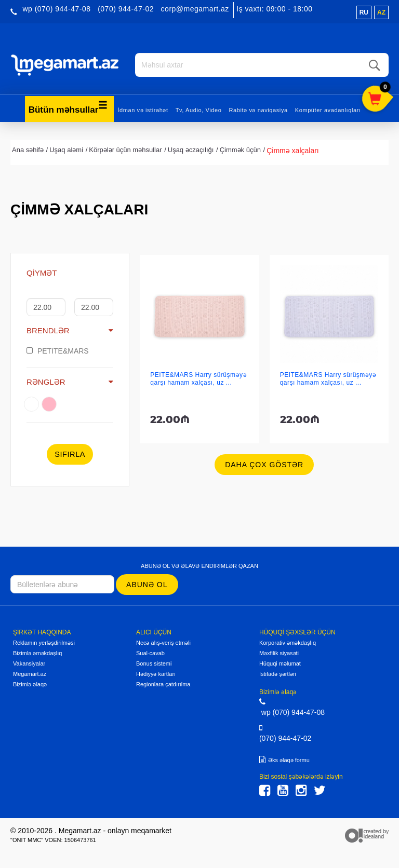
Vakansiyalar (29, 663)
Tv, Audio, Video (199, 110)
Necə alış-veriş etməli (163, 643)
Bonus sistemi (154, 663)
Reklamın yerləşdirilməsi (44, 643)
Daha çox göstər (264, 465)
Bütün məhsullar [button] (68, 107)
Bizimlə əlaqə (30, 684)
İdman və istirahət (143, 110)
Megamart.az (30, 674)
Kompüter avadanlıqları (328, 110)
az (381, 12)
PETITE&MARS (58, 350)
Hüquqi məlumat (280, 663)
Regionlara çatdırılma (163, 684)
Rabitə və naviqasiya (258, 110)
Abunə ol (147, 584)
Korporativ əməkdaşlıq (288, 643)
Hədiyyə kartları (156, 674)
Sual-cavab (150, 653)
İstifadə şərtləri (278, 674)
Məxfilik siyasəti (279, 653)
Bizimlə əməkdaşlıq (37, 653)
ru (364, 12)
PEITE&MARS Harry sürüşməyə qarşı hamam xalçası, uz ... (198, 379)
